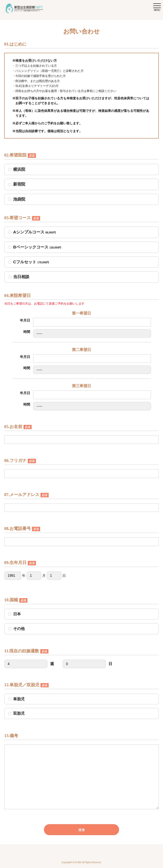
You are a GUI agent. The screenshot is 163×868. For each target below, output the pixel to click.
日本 (17, 614)
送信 (81, 830)
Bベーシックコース (37, 247)
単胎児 (19, 699)
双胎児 (19, 713)
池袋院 (19, 199)
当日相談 (21, 277)
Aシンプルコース (34, 232)
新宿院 (19, 184)
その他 (19, 629)
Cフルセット (31, 262)
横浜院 (19, 169)
